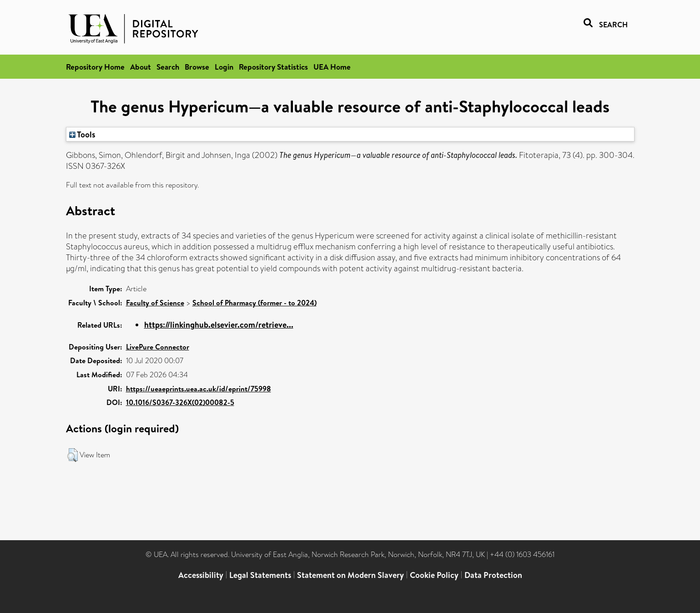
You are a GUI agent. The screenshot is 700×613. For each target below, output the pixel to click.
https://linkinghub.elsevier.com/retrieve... (219, 325)
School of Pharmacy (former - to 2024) (254, 303)
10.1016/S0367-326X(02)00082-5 (180, 402)
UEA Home (332, 67)
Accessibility (201, 575)
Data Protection (493, 575)
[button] (73, 455)
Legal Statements (260, 575)
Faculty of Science (155, 303)
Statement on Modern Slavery (350, 575)
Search (168, 67)
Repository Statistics (273, 67)
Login (224, 67)
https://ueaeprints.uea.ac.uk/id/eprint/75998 (199, 389)
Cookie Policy (434, 575)
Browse (197, 67)
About (141, 67)
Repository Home (95, 67)
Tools (82, 134)
